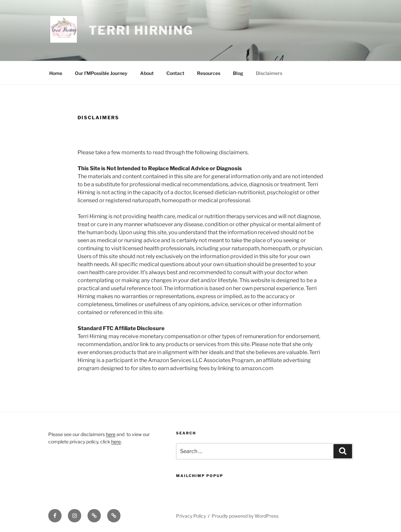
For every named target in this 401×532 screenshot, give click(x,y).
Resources (209, 73)
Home (56, 73)
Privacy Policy (191, 516)
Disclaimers (269, 73)
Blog (238, 73)
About (147, 73)
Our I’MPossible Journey (101, 73)
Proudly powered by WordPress (245, 516)
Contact (175, 73)
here (111, 434)
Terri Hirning (141, 30)
